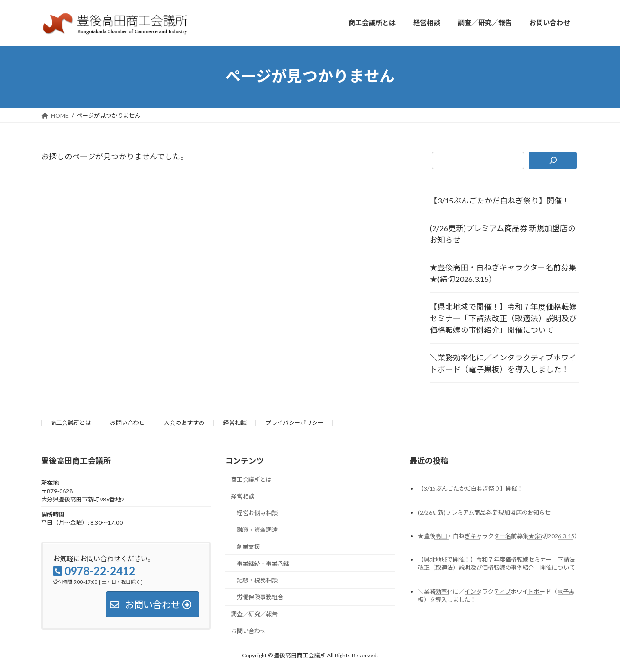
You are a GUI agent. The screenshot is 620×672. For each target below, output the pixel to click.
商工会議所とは (71, 423)
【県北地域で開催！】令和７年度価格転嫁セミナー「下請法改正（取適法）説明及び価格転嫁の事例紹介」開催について (503, 318)
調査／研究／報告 (254, 614)
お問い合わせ (127, 423)
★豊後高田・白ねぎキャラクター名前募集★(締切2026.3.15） (503, 273)
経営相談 (235, 423)
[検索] (553, 160)
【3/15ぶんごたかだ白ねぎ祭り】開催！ (500, 200)
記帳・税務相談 (257, 580)
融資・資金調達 (257, 530)
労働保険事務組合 (260, 597)
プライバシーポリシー (294, 423)
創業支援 (248, 546)
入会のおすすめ (184, 423)
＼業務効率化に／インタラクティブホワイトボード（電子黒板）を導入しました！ (503, 363)
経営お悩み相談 (257, 513)
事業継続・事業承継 (263, 563)
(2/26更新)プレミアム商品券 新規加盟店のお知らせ (503, 234)
